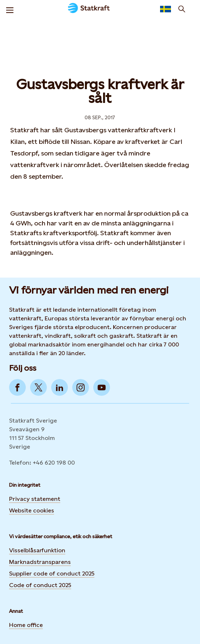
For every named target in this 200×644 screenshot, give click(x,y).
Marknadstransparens (40, 562)
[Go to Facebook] (17, 387)
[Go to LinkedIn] (60, 387)
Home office (26, 625)
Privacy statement (35, 499)
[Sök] (182, 9)
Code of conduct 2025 (40, 585)
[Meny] (10, 9)
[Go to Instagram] (81, 387)
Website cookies (32, 510)
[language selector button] (166, 9)
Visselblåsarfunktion (37, 550)
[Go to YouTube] (102, 387)
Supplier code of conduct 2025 (52, 574)
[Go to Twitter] (38, 387)
